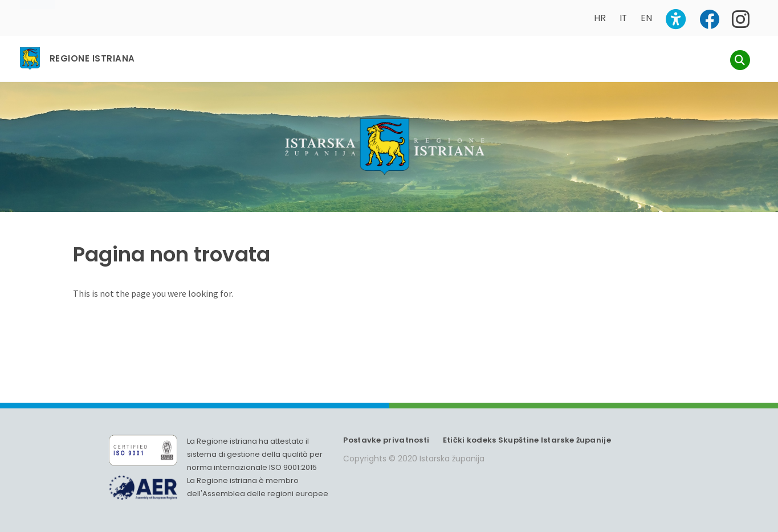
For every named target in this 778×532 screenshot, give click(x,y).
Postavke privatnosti (386, 440)
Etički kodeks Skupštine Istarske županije (527, 440)
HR (600, 18)
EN (646, 18)
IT (623, 18)
